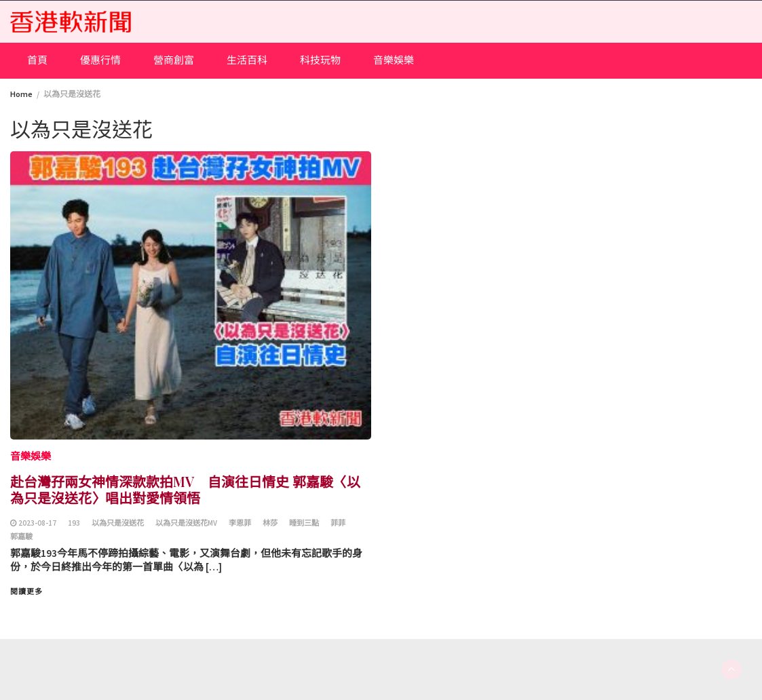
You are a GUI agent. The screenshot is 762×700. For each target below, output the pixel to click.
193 (74, 523)
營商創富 (174, 60)
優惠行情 (100, 60)
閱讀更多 (26, 591)
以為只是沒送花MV (186, 523)
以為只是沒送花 (118, 523)
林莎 (270, 523)
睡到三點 (304, 523)
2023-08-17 (37, 523)
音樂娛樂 (394, 60)
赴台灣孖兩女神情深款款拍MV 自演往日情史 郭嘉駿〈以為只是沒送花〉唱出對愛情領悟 (185, 489)
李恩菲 (240, 523)
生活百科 (247, 60)
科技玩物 (320, 60)
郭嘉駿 (21, 537)
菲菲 (338, 523)
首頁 (37, 60)
